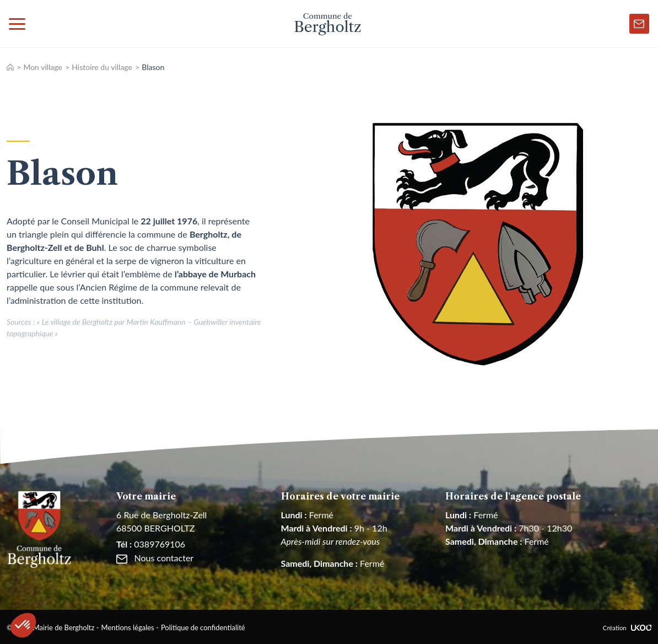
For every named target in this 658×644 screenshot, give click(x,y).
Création (627, 628)
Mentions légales (128, 627)
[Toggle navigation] (17, 24)
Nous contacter (155, 558)
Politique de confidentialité (203, 627)
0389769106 (151, 544)
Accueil (10, 67)
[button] (23, 625)
